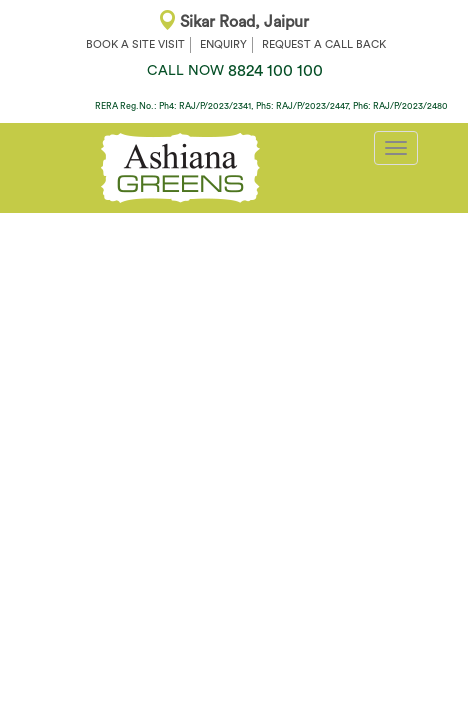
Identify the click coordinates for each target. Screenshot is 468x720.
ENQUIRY (223, 44)
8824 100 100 (235, 71)
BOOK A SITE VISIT (135, 44)
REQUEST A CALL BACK (324, 44)
